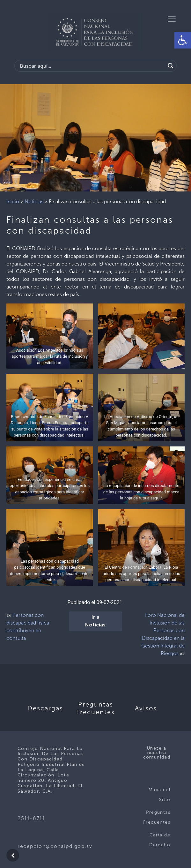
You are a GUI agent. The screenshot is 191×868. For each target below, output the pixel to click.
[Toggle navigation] (172, 19)
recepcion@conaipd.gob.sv (55, 846)
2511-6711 (31, 818)
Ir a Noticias (95, 621)
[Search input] (92, 66)
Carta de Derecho (160, 840)
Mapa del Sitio (159, 795)
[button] (183, 40)
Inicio (13, 202)
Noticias (34, 202)
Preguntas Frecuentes (157, 817)
